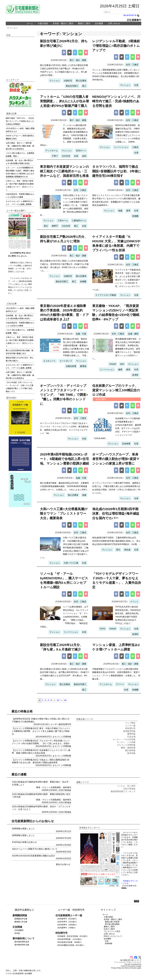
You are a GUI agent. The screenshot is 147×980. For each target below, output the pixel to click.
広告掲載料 (19, 930)
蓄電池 (83, 366)
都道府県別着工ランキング (123, 791)
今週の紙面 (43, 23)
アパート (120, 684)
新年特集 (131, 753)
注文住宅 (66, 156)
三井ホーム (63, 221)
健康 (120, 370)
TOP (136, 901)
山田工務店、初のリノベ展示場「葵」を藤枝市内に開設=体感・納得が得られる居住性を (20, 146)
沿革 (107, 941)
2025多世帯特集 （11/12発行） (70, 939)
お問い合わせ (114, 23)
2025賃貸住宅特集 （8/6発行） (70, 942)
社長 (136, 85)
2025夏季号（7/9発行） (67, 928)
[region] (20, 56)
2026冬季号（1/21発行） (68, 922)
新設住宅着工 (72, 86)
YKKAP (113, 364)
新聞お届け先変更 (112, 922)
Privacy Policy (116, 968)
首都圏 (135, 216)
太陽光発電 (71, 366)
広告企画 (131, 737)
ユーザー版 (56, 724)
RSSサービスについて (113, 936)
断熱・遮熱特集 (128, 748)
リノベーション (121, 147)
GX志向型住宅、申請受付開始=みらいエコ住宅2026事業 (20, 195)
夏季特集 (131, 734)
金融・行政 (81, 334)
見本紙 (17, 933)
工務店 (135, 147)
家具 (128, 370)
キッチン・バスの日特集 (124, 739)
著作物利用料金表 (22, 942)
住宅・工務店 (132, 65)
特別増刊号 (66, 724)
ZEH (122, 364)
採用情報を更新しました (23, 829)
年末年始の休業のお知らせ (24, 842)
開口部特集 (130, 750)
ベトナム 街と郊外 (126, 786)
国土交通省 (81, 81)
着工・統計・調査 (78, 60)
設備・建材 (133, 334)
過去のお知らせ (63, 864)
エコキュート (49, 361)
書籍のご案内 (84, 23)
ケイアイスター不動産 (106, 295)
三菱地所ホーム (79, 221)
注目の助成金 (65, 790)
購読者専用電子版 (131, 15)
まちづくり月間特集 (62, 737)
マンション (12, 28)
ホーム (30, 23)
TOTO (102, 629)
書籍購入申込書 (21, 922)
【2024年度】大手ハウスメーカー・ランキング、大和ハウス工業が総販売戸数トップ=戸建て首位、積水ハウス (20, 387)
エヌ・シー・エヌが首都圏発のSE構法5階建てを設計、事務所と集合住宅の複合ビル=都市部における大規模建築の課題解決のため (20, 172)
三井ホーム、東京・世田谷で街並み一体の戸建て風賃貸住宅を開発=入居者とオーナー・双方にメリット (20, 185)
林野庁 (55, 226)
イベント (134, 602)
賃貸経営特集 (129, 731)
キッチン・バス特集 (126, 742)
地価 (120, 211)
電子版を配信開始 (112, 924)
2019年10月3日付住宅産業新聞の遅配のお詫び (34, 856)
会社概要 (99, 23)
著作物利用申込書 (22, 945)
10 (58, 700)
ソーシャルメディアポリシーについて (128, 962)
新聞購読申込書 (21, 919)
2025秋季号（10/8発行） (68, 925)
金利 (84, 156)
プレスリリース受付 (112, 931)
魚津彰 (135, 375)
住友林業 (126, 444)
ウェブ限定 (130, 723)
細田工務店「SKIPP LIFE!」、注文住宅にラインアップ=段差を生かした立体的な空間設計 (20, 121)
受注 (46, 226)
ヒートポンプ (66, 361)
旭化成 (127, 550)
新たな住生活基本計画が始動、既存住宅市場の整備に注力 (20, 352)
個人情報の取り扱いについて (131, 960)
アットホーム (52, 151)
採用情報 (109, 943)
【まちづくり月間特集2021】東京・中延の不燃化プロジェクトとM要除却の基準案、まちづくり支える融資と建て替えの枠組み (41, 731)
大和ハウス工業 (71, 563)
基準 (128, 211)
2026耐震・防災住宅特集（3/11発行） (73, 936)
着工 (84, 86)
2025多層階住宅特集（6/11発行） (71, 945)
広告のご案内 (109, 929)
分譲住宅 (68, 81)
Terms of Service (131, 968)
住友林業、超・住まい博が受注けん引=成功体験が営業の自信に (20, 162)
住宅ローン (81, 151)
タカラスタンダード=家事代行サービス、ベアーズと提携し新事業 (20, 203)
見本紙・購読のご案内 (63, 23)
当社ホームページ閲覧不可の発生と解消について (35, 849)
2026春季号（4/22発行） (68, 919)
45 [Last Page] (65, 700)
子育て (55, 156)
